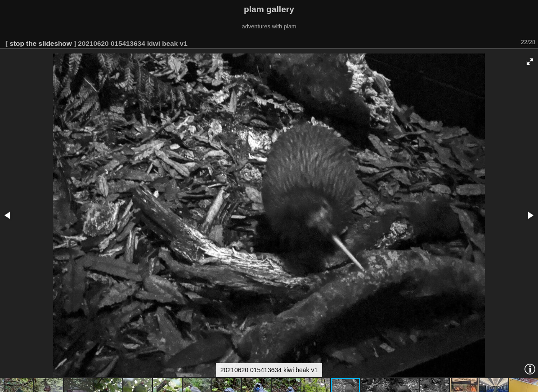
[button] (530, 62)
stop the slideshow (40, 43)
